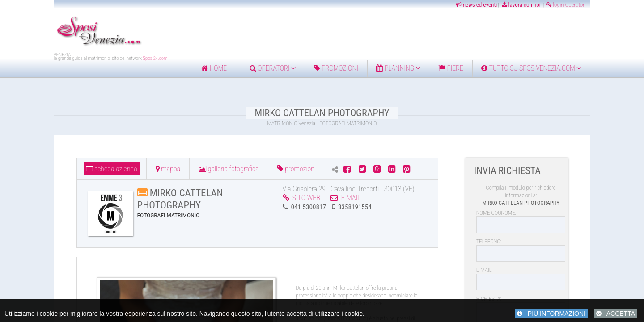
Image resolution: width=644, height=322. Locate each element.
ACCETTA (616, 314)
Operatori (273, 68)
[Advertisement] (367, 32)
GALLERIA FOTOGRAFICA (229, 169)
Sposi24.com (155, 58)
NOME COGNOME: (496, 213)
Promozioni (336, 68)
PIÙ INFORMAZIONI (551, 314)
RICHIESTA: (489, 299)
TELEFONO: (489, 241)
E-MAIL (345, 198)
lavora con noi (521, 5)
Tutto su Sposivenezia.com (531, 68)
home (214, 68)
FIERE (451, 68)
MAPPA (168, 169)
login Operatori (566, 5)
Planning (398, 68)
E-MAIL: (485, 270)
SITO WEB (301, 198)
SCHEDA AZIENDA (112, 169)
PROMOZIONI (297, 169)
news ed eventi (476, 5)
